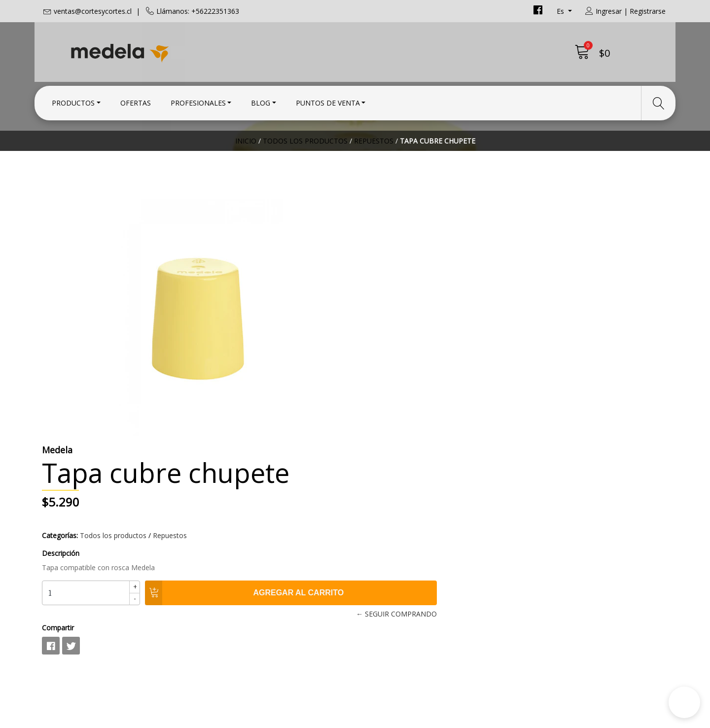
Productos (73, 100)
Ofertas (136, 100)
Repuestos (374, 170)
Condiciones (385, 531)
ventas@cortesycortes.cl (93, 11)
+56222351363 (229, 556)
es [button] (561, 11)
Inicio (246, 170)
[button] (684, 702)
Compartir (378, 394)
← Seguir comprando (500, 381)
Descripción (381, 320)
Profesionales (198, 100)
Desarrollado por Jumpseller (442, 718)
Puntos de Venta (328, 100)
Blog (261, 100)
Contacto (379, 518)
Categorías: (380, 302)
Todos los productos (305, 170)
